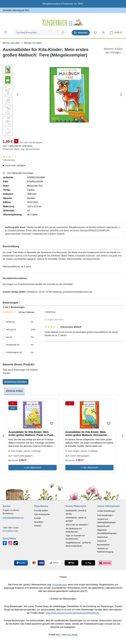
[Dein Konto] (103, 33)
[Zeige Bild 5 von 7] (74, 121)
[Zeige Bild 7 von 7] (82, 121)
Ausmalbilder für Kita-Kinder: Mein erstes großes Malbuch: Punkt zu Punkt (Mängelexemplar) (31, 434)
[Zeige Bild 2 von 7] (61, 121)
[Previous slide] (3, 436)
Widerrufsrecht (103, 526)
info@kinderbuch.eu (13, 518)
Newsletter (39, 522)
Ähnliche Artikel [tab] (14, 391)
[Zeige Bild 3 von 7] (65, 121)
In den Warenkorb (33, 467)
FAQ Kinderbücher (42, 514)
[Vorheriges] (18, 95)
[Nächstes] (121, 95)
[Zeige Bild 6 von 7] (78, 121)
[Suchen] (63, 33)
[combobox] (37, 33)
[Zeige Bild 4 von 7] (69, 121)
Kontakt (37, 518)
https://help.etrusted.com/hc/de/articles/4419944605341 (72, 613)
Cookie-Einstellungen (106, 511)
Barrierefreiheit (103, 545)
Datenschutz (103, 537)
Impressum (102, 541)
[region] (63, 101)
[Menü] (5, 32)
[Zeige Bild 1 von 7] (57, 121)
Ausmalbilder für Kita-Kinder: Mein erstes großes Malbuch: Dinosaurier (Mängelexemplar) (86, 434)
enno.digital (72, 635)
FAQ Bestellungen (105, 515)
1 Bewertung (9, 160)
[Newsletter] (81, 33)
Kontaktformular (10, 531)
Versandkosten (59, 585)
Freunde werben (41, 511)
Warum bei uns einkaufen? (77, 525)
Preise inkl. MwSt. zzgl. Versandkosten (21, 149)
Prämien (38, 526)
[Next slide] (123, 436)
